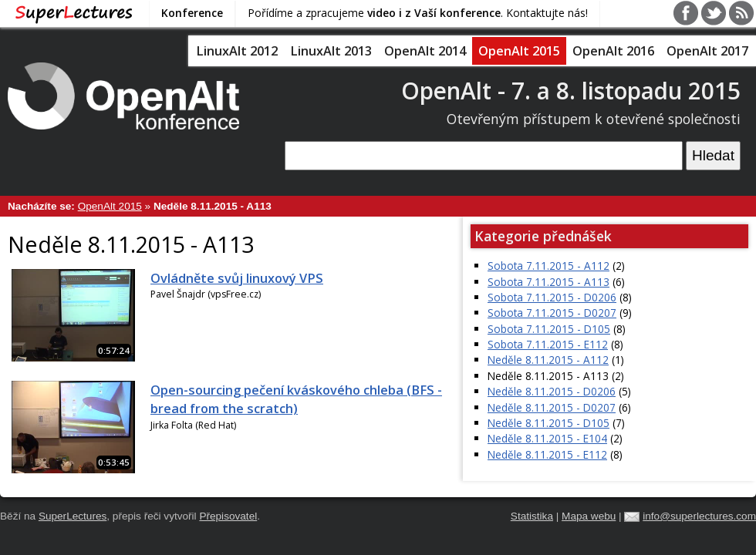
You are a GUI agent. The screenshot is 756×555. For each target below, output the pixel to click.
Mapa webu (589, 516)
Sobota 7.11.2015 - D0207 (552, 313)
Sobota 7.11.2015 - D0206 (552, 297)
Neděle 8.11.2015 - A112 (548, 360)
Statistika (532, 516)
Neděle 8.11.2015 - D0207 (552, 407)
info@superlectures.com (699, 516)
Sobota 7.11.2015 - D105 (549, 329)
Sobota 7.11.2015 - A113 (548, 282)
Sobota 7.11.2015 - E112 (548, 344)
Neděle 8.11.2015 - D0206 (552, 391)
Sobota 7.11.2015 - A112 (548, 266)
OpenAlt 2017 (707, 51)
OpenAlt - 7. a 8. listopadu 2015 (571, 91)
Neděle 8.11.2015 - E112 (547, 454)
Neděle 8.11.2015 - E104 (547, 438)
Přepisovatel (228, 516)
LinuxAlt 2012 (237, 51)
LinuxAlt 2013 (331, 51)
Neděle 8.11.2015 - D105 (548, 423)
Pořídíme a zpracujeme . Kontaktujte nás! (418, 13)
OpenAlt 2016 (613, 51)
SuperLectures (73, 516)
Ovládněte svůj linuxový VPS (237, 278)
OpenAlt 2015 (519, 51)
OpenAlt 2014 (425, 51)
